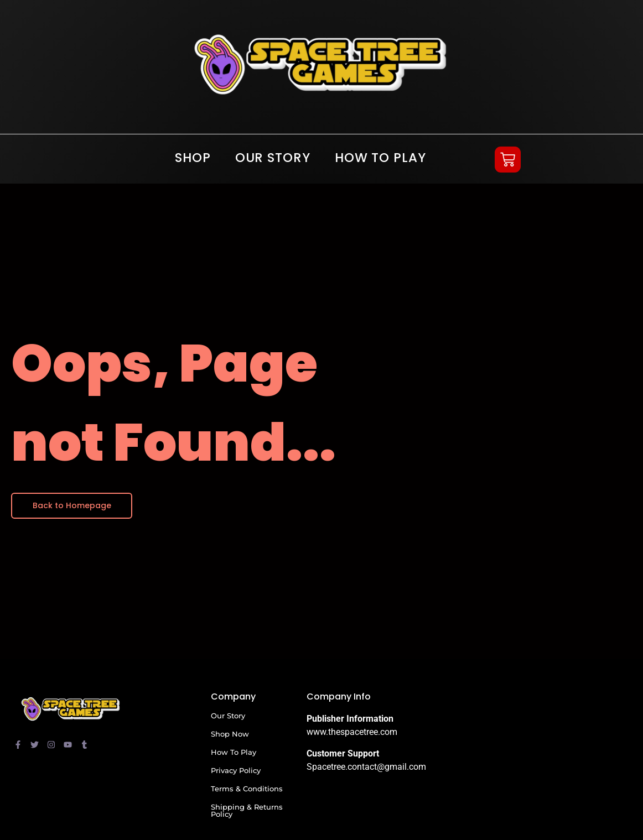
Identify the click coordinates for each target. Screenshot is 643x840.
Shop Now (230, 734)
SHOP (193, 158)
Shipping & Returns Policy (247, 810)
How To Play (380, 158)
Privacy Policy (236, 770)
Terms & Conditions (247, 789)
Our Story (273, 158)
